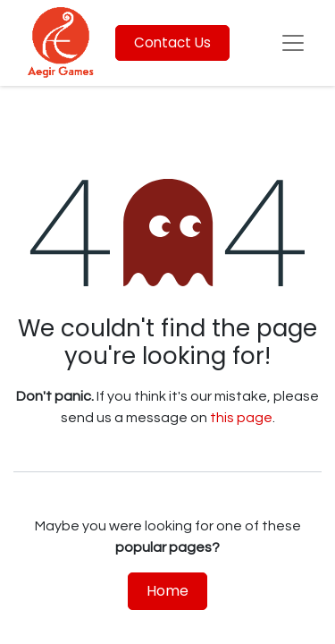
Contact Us (172, 42)
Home (167, 591)
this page (241, 418)
